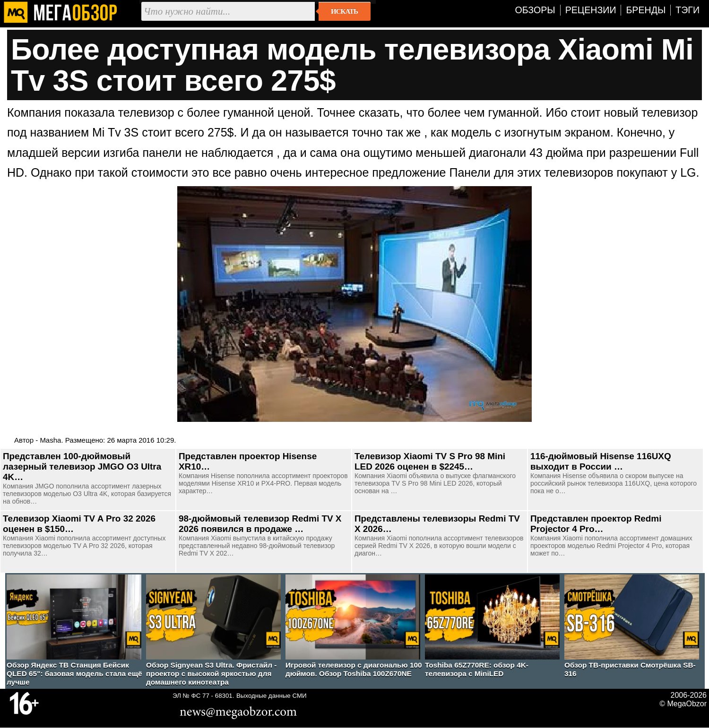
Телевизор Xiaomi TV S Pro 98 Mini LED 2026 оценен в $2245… (430, 461)
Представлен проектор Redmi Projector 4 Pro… (596, 524)
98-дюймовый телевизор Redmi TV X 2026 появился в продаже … (260, 524)
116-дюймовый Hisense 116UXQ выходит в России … (601, 461)
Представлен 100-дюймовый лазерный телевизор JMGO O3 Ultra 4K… (82, 467)
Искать (344, 11)
